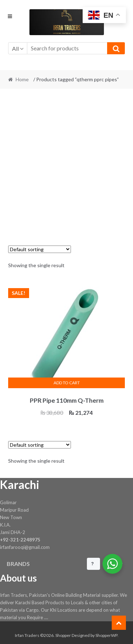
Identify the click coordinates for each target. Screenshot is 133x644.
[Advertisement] (66, 163)
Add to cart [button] (67, 383)
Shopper (63, 635)
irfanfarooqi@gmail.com (25, 547)
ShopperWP (106, 635)
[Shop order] (40, 249)
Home (22, 79)
